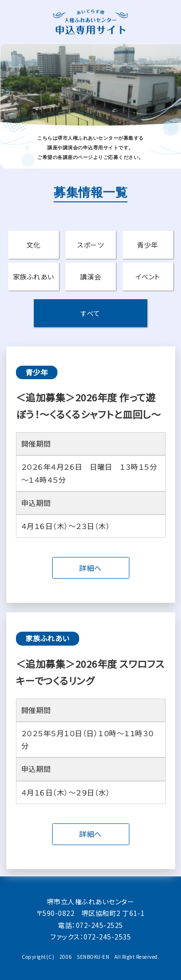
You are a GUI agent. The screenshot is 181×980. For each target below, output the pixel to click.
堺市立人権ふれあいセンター (91, 901)
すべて (90, 313)
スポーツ (90, 245)
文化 (34, 245)
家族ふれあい (34, 277)
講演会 (91, 277)
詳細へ (90, 568)
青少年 (148, 245)
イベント (148, 277)
